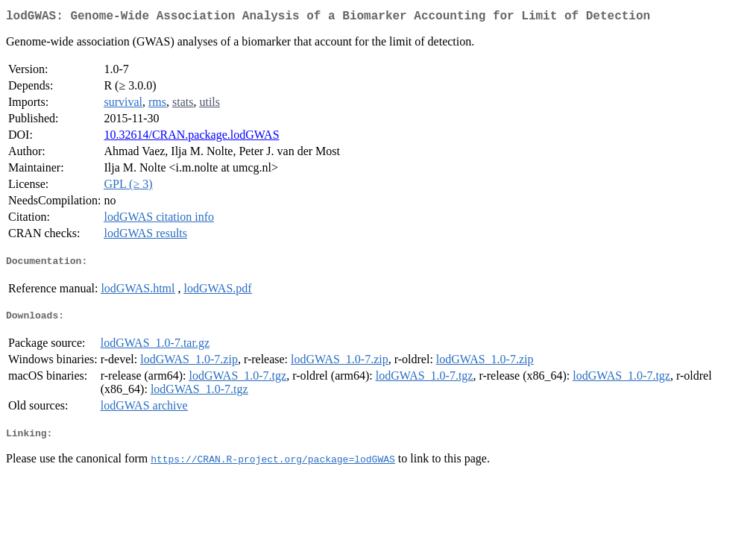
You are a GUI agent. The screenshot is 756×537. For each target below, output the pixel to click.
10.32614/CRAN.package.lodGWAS (191, 138)
